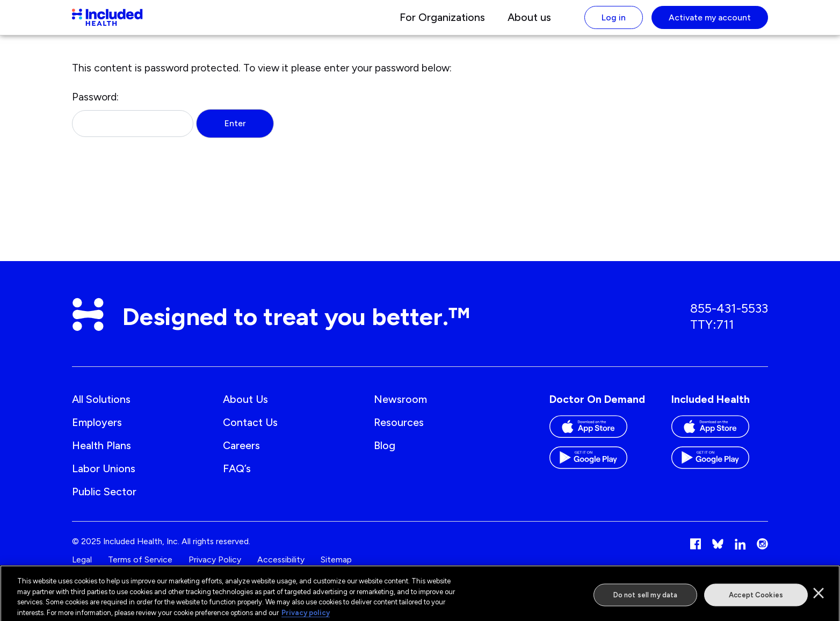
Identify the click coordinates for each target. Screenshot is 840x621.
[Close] (819, 596)
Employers (97, 431)
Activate (710, 22)
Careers (241, 454)
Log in (614, 22)
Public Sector (104, 501)
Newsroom (400, 408)
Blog (385, 454)
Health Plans (102, 454)
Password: (133, 123)
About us (529, 22)
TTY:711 (712, 334)
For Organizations (442, 22)
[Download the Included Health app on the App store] (720, 440)
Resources (399, 431)
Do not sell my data (645, 598)
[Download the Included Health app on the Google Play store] (720, 471)
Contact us (250, 431)
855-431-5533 (729, 317)
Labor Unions (104, 478)
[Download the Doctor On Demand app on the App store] (598, 440)
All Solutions (101, 408)
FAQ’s (237, 478)
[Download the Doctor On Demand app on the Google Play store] (598, 471)
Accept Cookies (756, 598)
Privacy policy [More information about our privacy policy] (306, 616)
